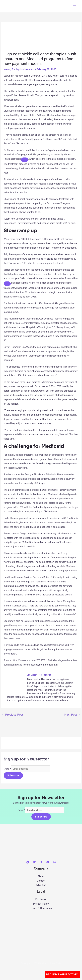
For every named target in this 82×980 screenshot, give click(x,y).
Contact (41, 881)
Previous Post (12, 715)
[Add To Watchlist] (25, 160)
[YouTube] (48, 862)
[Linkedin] (41, 862)
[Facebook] (28, 862)
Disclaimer (41, 899)
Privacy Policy (41, 904)
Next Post (72, 715)
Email (7, 769)
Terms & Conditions (41, 908)
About (41, 876)
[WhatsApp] (54, 862)
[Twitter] (34, 862)
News (7, 69)
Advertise (41, 885)
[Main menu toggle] (75, 6)
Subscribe (13, 775)
